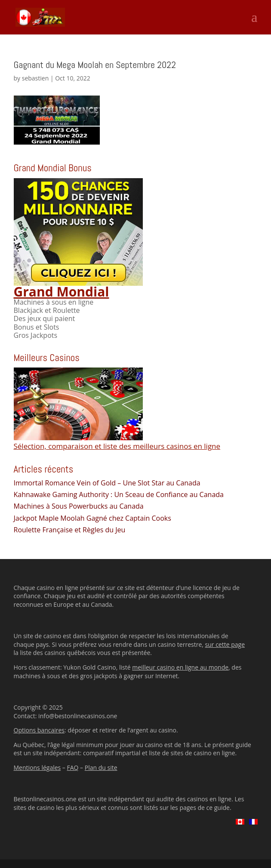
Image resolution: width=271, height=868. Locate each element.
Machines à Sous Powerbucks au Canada (79, 506)
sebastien (35, 78)
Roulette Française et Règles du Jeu (70, 530)
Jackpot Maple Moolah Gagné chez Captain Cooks (92, 518)
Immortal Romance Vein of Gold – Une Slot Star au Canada (107, 483)
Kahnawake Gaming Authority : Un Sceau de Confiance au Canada (119, 494)
